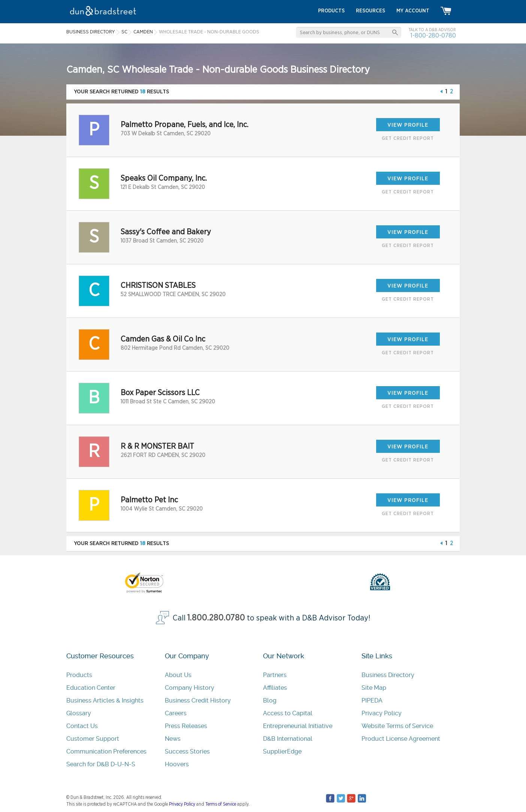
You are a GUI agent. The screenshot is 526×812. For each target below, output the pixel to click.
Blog (270, 700)
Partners (275, 675)
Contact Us (82, 726)
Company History (190, 688)
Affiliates (275, 688)
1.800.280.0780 (216, 618)
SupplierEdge (282, 751)
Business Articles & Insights (105, 700)
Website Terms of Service (397, 726)
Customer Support (93, 739)
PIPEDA (372, 700)
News (173, 739)
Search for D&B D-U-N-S (101, 764)
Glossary (79, 713)
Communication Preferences (106, 751)
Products (79, 675)
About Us (178, 675)
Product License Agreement (401, 739)
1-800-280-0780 (433, 35)
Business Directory (388, 675)
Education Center (91, 688)
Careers (176, 713)
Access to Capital (288, 713)
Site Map (374, 688)
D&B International (288, 739)
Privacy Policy (382, 713)
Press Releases (186, 726)
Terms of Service (221, 804)
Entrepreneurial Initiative (298, 726)
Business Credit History (198, 700)
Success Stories (187, 751)
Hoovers (177, 764)
